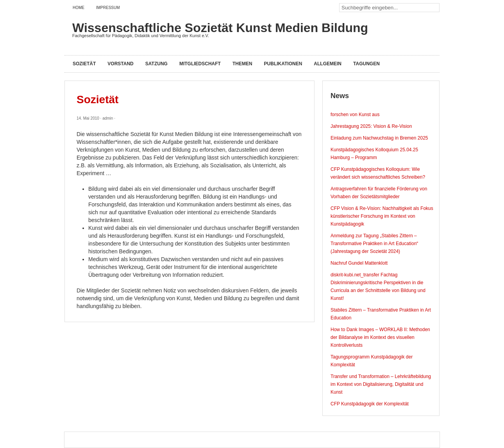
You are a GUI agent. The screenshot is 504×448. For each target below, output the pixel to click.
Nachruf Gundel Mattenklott (359, 263)
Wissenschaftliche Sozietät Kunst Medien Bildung (220, 28)
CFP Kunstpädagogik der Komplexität (370, 404)
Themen (242, 64)
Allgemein (328, 64)
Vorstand (120, 64)
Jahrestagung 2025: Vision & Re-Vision (371, 126)
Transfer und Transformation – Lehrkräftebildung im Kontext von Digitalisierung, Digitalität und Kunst (381, 384)
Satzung (156, 64)
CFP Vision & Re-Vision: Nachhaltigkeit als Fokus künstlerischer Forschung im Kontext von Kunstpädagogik (382, 216)
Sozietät (84, 64)
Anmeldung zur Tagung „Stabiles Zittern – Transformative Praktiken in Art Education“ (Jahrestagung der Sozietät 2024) (374, 244)
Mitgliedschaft (200, 64)
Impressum (108, 8)
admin (108, 118)
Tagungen (366, 64)
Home (79, 8)
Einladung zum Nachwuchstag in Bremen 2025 (379, 138)
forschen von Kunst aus (355, 115)
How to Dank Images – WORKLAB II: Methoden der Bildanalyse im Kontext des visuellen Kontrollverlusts (380, 337)
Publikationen (283, 64)
